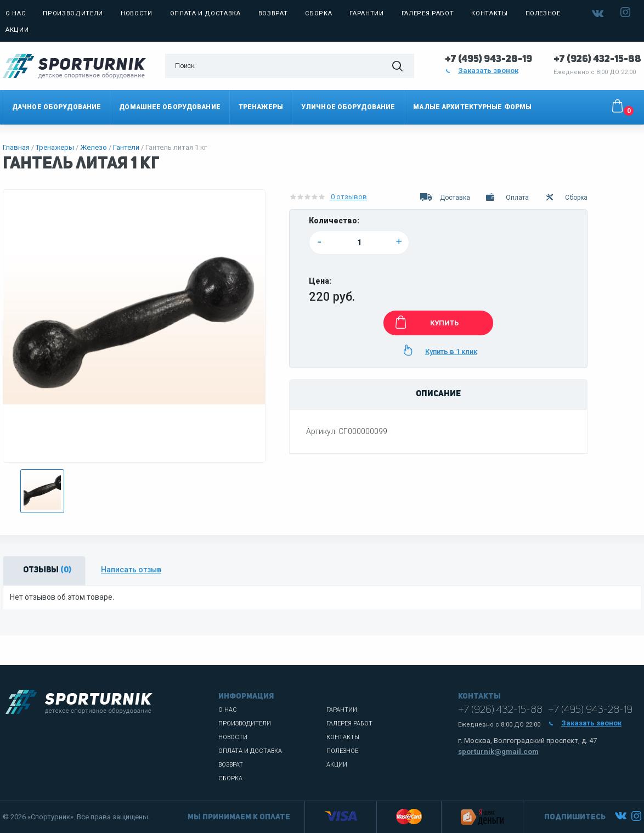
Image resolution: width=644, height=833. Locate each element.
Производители (73, 13)
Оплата (507, 198)
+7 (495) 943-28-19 (488, 59)
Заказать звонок (482, 71)
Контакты (489, 13)
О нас (15, 13)
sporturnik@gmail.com (498, 752)
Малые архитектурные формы (472, 107)
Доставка (444, 198)
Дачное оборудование (57, 107)
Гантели (126, 147)
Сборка (318, 13)
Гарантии (366, 13)
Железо (94, 147)
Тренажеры (261, 107)
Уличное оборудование (348, 107)
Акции (17, 30)
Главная (16, 147)
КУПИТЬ (425, 322)
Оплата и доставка (205, 13)
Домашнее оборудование (170, 107)
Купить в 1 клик (439, 350)
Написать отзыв (131, 570)
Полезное (543, 13)
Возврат (273, 13)
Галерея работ (428, 13)
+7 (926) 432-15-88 (597, 59)
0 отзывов (328, 197)
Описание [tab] (438, 394)
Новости (137, 13)
